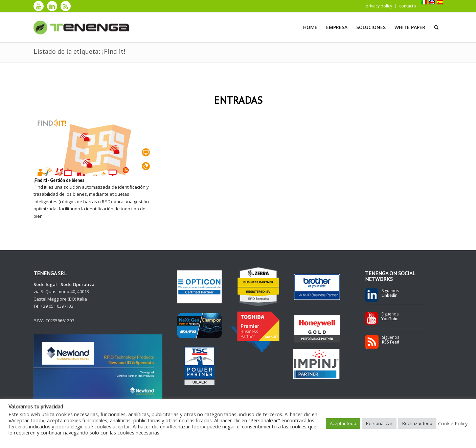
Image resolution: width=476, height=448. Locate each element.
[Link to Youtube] (39, 6)
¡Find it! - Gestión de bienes (59, 180)
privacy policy (379, 6)
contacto (408, 6)
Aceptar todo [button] (343, 423)
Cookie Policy (453, 423)
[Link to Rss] (66, 6)
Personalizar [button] (379, 423)
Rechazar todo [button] (417, 423)
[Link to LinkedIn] (52, 6)
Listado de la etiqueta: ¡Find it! (80, 51)
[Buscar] (436, 27)
